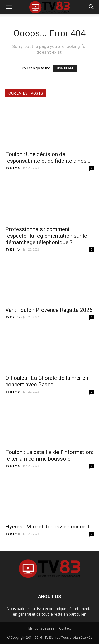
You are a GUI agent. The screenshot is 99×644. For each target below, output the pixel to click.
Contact (65, 628)
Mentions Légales (41, 628)
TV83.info (12, 168)
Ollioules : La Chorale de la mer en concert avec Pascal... (47, 381)
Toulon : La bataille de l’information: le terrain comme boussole (49, 455)
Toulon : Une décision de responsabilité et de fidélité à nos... (48, 158)
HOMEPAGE (65, 68)
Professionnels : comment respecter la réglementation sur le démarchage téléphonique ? (46, 236)
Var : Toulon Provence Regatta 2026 (49, 310)
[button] (92, 7)
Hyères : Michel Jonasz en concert (47, 527)
